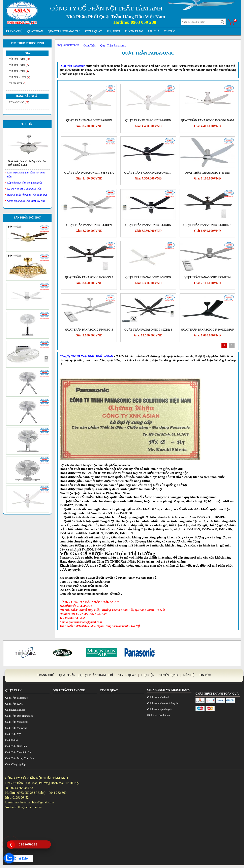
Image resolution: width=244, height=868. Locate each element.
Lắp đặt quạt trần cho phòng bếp (25, 183)
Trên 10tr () (18, 83)
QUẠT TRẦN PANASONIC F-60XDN (148, 225)
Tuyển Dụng (134, 31)
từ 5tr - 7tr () (19, 71)
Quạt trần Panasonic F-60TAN (207, 173)
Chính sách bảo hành (158, 697)
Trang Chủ (14, 31)
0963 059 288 (143, 22)
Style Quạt (93, 31)
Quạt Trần (35, 31)
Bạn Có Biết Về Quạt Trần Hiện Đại (27, 195)
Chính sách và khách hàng (169, 690)
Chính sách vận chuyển (160, 709)
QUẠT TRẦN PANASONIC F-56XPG (148, 277)
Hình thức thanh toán (158, 715)
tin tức (170, 31)
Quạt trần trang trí (64, 31)
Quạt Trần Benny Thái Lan (20, 758)
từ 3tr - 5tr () (19, 65)
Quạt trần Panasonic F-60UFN (89, 225)
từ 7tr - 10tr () (20, 77)
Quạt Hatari (11, 740)
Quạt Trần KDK (14, 704)
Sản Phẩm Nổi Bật (27, 218)
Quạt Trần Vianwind (16, 728)
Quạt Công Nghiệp (15, 764)
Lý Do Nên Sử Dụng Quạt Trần (24, 189)
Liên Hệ (154, 31)
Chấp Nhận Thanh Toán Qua (217, 694)
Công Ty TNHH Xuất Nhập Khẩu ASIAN (86, 356)
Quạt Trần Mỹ (13, 734)
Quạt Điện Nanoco (15, 710)
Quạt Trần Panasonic (148, 53)
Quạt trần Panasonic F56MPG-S (207, 277)
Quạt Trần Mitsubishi (17, 722)
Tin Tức (27, 124)
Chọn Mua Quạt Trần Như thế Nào (26, 201)
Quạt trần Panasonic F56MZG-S (89, 330)
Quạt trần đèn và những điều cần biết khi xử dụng (27, 163)
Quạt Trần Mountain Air (18, 752)
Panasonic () (19, 102)
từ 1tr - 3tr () (20, 59)
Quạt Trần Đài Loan (16, 746)
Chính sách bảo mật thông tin (163, 703)
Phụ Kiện (113, 31)
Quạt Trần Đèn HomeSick (19, 716)
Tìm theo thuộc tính (27, 43)
